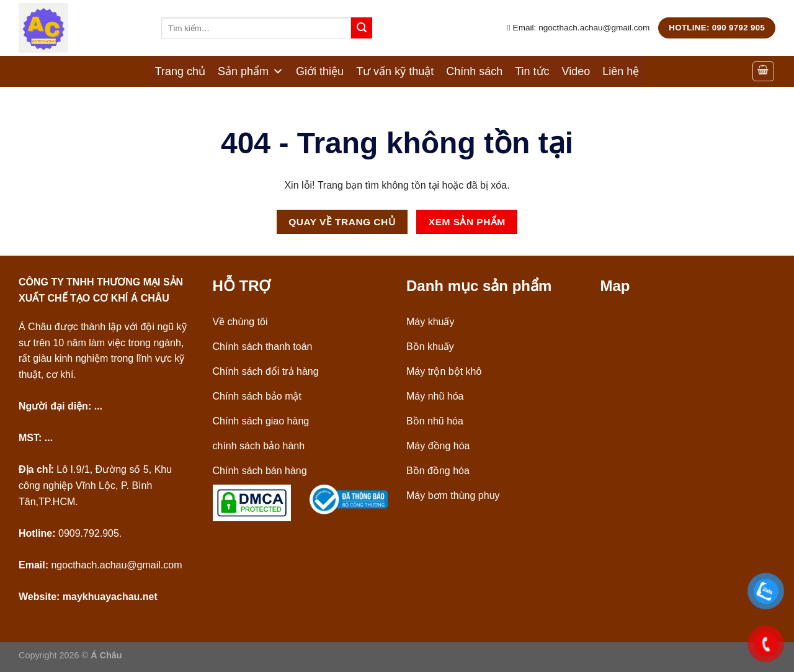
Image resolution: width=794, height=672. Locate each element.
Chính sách (474, 71)
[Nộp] (362, 28)
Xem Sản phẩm (467, 222)
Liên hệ (621, 71)
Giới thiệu (320, 71)
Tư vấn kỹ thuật (395, 71)
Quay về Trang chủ (342, 222)
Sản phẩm (251, 71)
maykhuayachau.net (110, 597)
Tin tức (532, 71)
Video (576, 71)
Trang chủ (180, 71)
